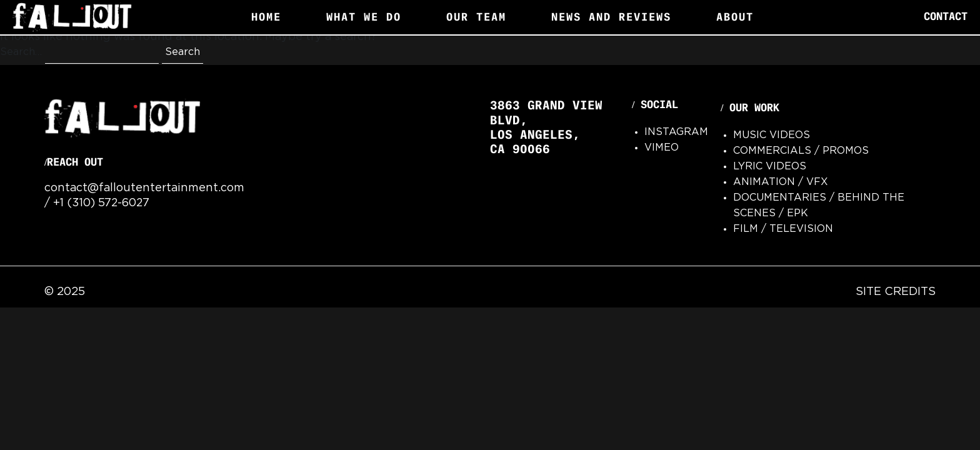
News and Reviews (611, 17)
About (735, 17)
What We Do (364, 17)
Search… (21, 52)
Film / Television (783, 229)
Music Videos (772, 135)
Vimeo (662, 148)
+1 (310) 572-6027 (101, 203)
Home (266, 17)
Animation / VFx (781, 182)
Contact (946, 17)
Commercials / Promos (801, 151)
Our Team (476, 17)
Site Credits (896, 292)
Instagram (676, 132)
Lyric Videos (770, 167)
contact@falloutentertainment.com (144, 188)
